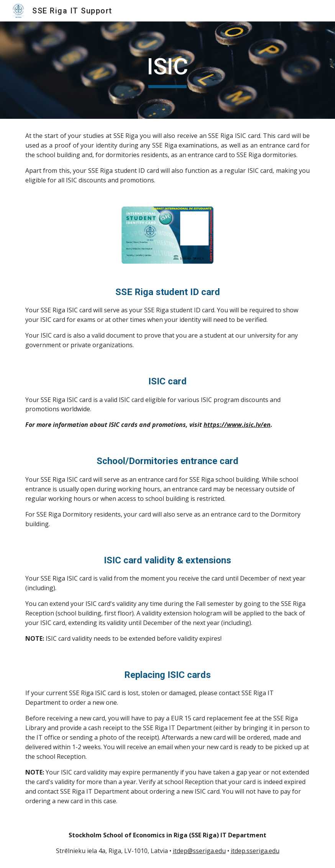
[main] (167, 70)
